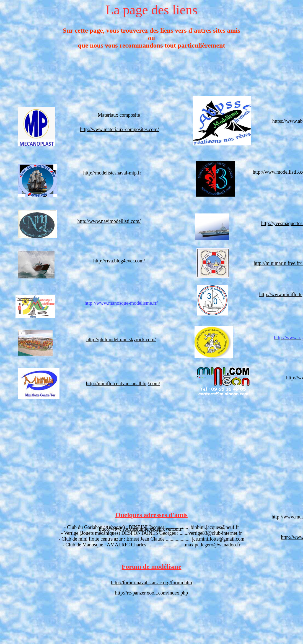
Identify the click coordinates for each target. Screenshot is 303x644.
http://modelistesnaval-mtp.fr (112, 173)
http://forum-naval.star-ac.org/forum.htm (152, 583)
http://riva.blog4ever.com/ (119, 261)
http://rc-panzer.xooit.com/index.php (151, 593)
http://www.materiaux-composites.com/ (119, 129)
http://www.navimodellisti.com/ (109, 221)
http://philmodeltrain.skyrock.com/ (121, 340)
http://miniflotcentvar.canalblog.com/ (123, 384)
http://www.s (112, 529)
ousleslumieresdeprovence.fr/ (154, 529)
